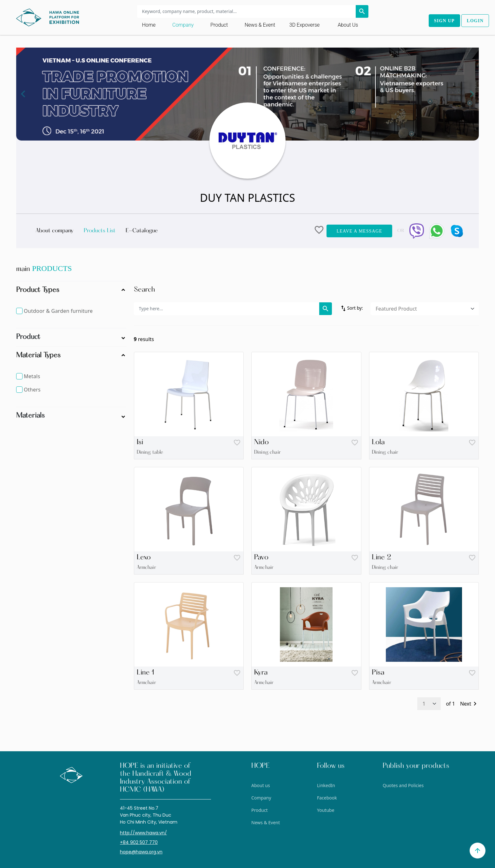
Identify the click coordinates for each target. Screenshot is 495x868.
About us (261, 785)
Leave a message (360, 231)
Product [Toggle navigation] (219, 25)
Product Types (38, 290)
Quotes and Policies (403, 785)
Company (261, 798)
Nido (261, 443)
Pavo (261, 558)
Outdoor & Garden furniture (58, 311)
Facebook (327, 798)
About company (55, 231)
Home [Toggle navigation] (149, 25)
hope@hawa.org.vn (141, 852)
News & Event (266, 822)
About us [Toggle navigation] (348, 25)
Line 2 (382, 558)
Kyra (261, 673)
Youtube (326, 810)
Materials (30, 416)
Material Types (38, 356)
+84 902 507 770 (139, 842)
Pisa (378, 673)
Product (28, 337)
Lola (378, 443)
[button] (320, 231)
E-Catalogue (142, 231)
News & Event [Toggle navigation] (260, 25)
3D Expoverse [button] (305, 25)
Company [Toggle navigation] (183, 25)
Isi (140, 443)
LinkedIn (326, 785)
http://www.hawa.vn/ (143, 833)
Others (32, 390)
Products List (100, 231)
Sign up (444, 21)
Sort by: (351, 309)
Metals (32, 376)
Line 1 (145, 673)
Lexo (144, 558)
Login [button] (475, 21)
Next (469, 704)
